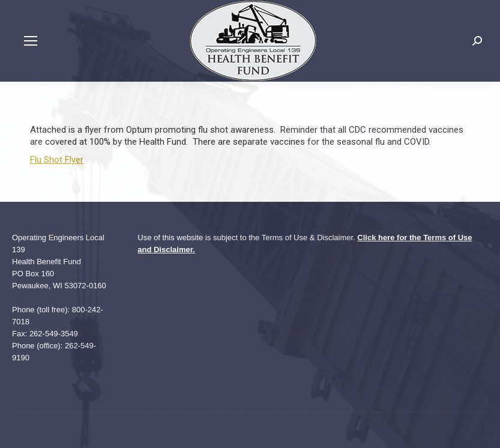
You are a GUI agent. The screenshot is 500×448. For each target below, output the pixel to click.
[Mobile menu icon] (31, 41)
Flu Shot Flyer (57, 160)
